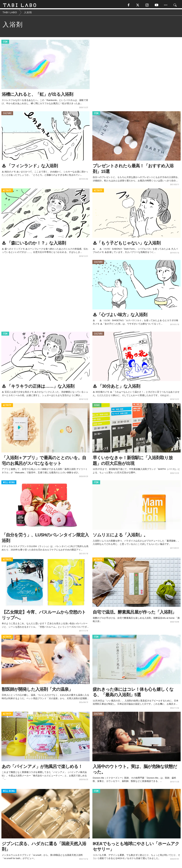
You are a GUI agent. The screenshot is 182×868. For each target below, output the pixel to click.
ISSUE (97, 406)
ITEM (5, 43)
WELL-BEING (9, 484)
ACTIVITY (7, 192)
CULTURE (7, 114)
